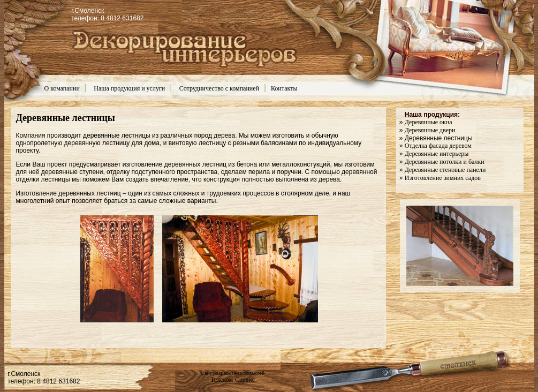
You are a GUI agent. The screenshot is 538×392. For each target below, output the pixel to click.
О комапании (62, 88)
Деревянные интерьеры (437, 154)
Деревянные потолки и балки (445, 162)
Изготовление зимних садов (443, 178)
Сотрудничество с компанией (219, 88)
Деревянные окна (429, 122)
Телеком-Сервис (233, 380)
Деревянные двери (430, 130)
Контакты (284, 88)
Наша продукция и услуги (129, 88)
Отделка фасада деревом (438, 146)
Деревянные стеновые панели (445, 170)
